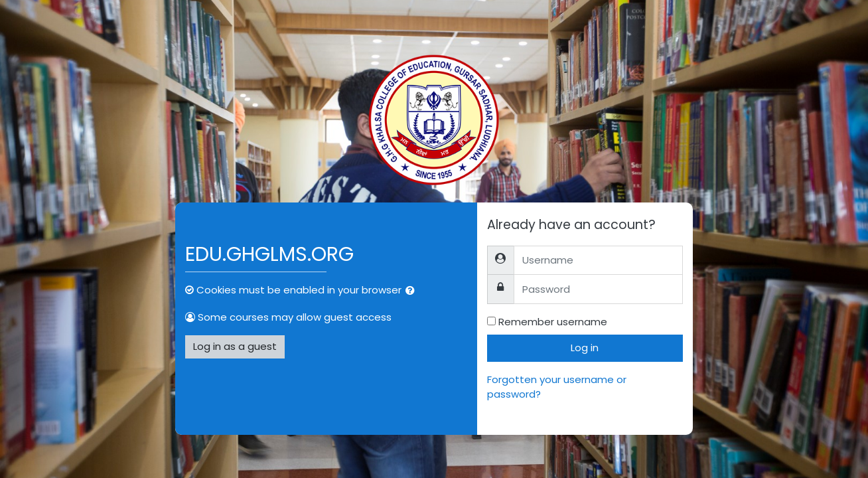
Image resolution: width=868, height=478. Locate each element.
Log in (585, 348)
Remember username (553, 322)
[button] (413, 291)
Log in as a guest (235, 346)
